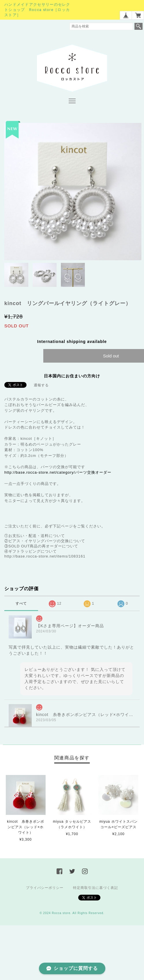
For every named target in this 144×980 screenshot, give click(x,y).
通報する (41, 385)
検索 (139, 26)
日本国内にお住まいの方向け (72, 376)
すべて (21, 603)
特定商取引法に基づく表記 (96, 888)
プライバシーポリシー (45, 888)
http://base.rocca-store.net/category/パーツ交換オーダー (58, 472)
